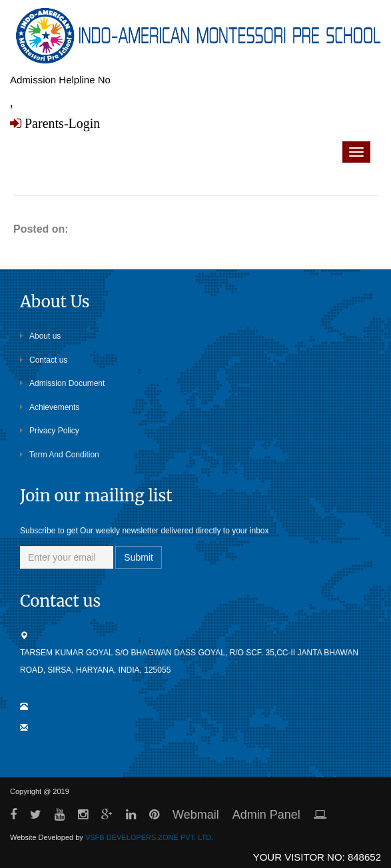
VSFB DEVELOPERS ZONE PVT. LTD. (149, 837)
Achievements (50, 407)
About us (40, 336)
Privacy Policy (50, 431)
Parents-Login (61, 123)
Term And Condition (60, 455)
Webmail (196, 815)
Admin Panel (266, 815)
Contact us (44, 360)
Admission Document (62, 383)
